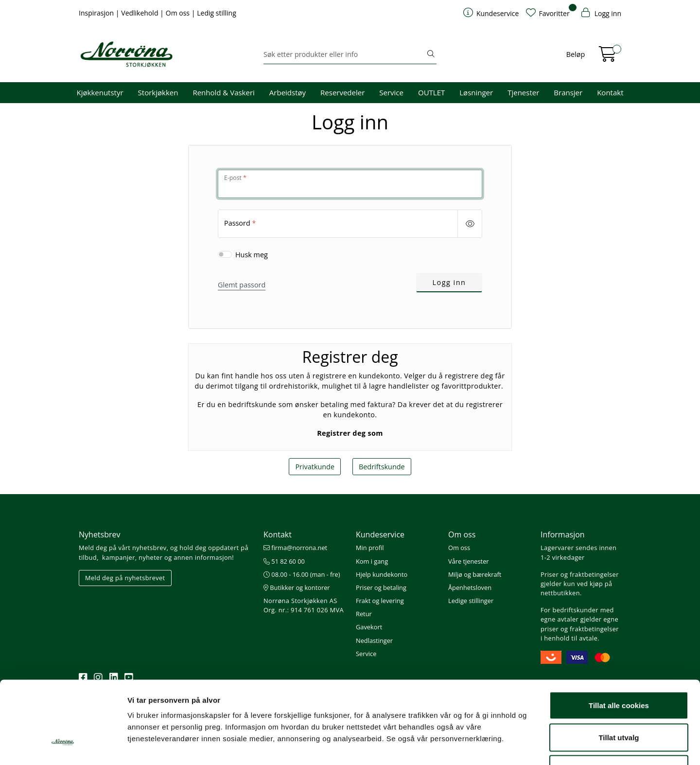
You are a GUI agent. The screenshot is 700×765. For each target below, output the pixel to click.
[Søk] (344, 54)
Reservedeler (342, 92)
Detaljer (518, 746)
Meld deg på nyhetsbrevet (125, 578)
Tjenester (523, 92)
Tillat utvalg (619, 669)
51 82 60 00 (284, 561)
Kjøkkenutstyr (100, 92)
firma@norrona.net (295, 548)
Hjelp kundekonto (382, 574)
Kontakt (610, 92)
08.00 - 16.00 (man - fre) (302, 574)
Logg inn (449, 282)
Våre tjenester (469, 561)
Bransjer (568, 92)
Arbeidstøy (288, 92)
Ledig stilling (217, 13)
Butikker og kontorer (297, 587)
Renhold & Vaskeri (223, 92)
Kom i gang (372, 561)
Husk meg (252, 255)
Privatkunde (315, 467)
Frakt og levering (380, 601)
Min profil (370, 548)
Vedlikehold (140, 13)
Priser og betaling (381, 587)
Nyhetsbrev (100, 534)
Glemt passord (242, 285)
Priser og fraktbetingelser (580, 574)
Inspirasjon (97, 13)
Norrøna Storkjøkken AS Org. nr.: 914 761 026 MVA (304, 605)
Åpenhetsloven (470, 587)
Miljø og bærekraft (475, 574)
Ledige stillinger (471, 601)
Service (391, 92)
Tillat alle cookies (619, 637)
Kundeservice (380, 534)
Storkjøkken (158, 92)
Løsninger (476, 92)
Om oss (179, 13)
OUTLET (431, 92)
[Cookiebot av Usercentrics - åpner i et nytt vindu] (63, 746)
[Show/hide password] (470, 224)
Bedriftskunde (382, 467)
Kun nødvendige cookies (619, 701)
